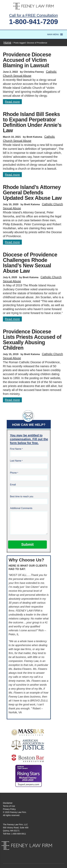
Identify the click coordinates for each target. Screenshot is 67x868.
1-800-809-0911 (19, 834)
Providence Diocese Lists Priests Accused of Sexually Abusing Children (32, 340)
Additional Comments (21, 508)
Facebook (30, 853)
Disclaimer (8, 803)
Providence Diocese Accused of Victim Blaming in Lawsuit (27, 60)
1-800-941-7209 (34, 22)
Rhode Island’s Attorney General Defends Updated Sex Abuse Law (32, 193)
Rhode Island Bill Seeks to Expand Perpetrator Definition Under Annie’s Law (32, 122)
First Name (16, 449)
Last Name (16, 461)
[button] (53, 34)
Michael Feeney (28, 779)
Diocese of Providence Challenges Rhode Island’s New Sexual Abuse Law (30, 263)
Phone (13, 473)
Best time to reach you (22, 496)
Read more (12, 102)
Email (13, 485)
